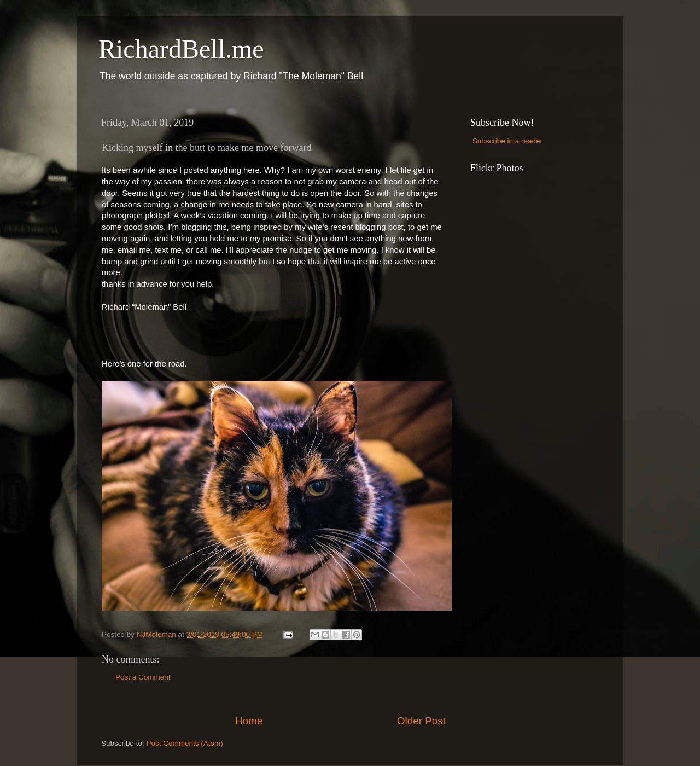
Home (249, 721)
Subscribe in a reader (507, 141)
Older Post (421, 721)
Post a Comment (143, 677)
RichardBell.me (181, 49)
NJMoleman (157, 634)
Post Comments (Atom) (185, 743)
